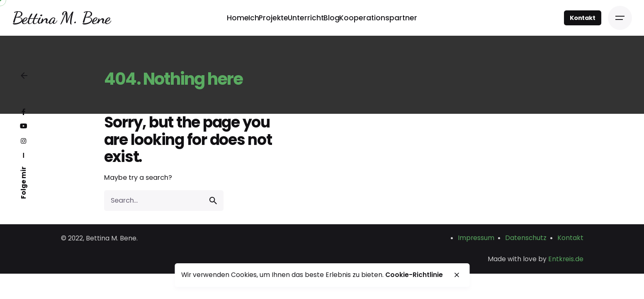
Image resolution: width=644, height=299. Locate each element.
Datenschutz (526, 238)
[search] (213, 201)
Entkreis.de (566, 259)
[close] (457, 275)
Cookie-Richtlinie (414, 275)
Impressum (476, 238)
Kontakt (583, 18)
